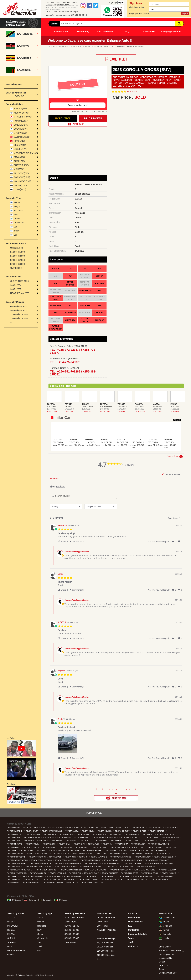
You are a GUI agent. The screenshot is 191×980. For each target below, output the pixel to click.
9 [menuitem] (130, 789)
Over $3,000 (16, 268)
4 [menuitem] (113, 789)
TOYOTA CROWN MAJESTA (41, 863)
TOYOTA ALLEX (72, 883)
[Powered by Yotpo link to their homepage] (175, 457)
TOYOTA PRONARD (15, 844)
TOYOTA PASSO (86, 841)
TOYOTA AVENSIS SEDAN (164, 857)
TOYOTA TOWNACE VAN (131, 850)
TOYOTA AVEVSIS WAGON (18, 860)
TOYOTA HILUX (33, 854)
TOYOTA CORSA (50, 834)
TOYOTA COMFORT (15, 834)
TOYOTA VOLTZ (27, 850)
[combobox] (66, 507)
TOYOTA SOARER (138, 844)
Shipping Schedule (171, 32)
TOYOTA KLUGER (152, 837)
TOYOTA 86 (83, 857)
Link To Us (133, 946)
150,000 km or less (19, 318)
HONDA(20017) (21, 121)
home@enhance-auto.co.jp (58, 15)
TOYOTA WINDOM (58, 850)
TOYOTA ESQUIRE (92, 863)
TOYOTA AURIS (80, 828)
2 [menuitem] (106, 789)
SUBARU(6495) (21, 129)
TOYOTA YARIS (13, 883)
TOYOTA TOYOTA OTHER (161, 880)
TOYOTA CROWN (83, 834)
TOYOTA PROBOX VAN (73, 876)
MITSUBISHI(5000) (23, 117)
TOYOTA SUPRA (66, 847)
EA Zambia (61, 900)
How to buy (83, 32)
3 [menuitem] (109, 789)
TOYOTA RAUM (65, 844)
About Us (133, 913)
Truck (16, 231)
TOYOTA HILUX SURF (16, 854)
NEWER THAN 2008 (20, 293)
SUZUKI (11, 938)
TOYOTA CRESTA (66, 834)
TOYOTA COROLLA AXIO (119, 854)
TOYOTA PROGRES (166, 841)
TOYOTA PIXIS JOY (92, 873)
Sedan (17, 202)
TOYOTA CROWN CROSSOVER (157, 860)
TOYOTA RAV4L (124, 876)
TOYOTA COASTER (157, 831)
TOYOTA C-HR (70, 857)
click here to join (137, 7)
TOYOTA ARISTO (64, 828)
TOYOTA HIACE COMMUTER (82, 867)
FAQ (127, 32)
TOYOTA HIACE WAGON (146, 867)
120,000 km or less (19, 314)
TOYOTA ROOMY (14, 880)
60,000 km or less (18, 306)
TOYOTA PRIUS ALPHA (16, 876)
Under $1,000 (17, 248)
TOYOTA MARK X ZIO (39, 873)
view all (177, 420)
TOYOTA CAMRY (32, 831)
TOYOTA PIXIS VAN (169, 873)
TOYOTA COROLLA (33, 834)
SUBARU (12, 942)
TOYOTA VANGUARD (118, 847)
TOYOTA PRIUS (149, 841)
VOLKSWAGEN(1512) (24, 181)
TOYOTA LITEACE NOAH (168, 870)
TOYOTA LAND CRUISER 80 (145, 870)
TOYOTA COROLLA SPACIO (159, 844)
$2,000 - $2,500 (17, 260)
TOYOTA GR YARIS (152, 863)
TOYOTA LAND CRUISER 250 (92, 883)
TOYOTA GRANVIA (64, 837)
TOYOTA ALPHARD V (143, 857)
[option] (78, 88)
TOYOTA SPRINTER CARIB (52, 831)
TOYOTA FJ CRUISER (133, 863)
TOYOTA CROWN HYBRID (17, 863)
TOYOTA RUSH (94, 844)
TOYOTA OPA (72, 841)
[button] (63, 541)
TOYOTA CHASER (140, 831)
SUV (16, 215)
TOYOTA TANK (69, 880)
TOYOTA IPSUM (98, 837)
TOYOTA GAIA (48, 837)
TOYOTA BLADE (122, 828)
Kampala (165, 934)
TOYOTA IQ (111, 837)
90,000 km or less (18, 310)
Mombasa (165, 926)
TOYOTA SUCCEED (31, 880)
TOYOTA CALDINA (155, 828)
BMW (10, 946)
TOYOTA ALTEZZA (48, 828)
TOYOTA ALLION (14, 828)
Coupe (17, 219)
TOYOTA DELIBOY (132, 834)
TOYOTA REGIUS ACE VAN (143, 876)
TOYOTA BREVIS (138, 828)
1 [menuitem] (103, 789)
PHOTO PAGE (78, 124)
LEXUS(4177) (20, 149)
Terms (131, 938)
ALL (12, 322)
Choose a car (61, 32)
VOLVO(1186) (20, 185)
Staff (130, 942)
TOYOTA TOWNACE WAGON (137, 880)
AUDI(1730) (19, 161)
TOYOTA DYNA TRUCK (166, 834)
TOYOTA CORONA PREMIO (132, 860)
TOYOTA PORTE (117, 841)
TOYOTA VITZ (13, 850)
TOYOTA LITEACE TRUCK (17, 873)
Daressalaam (167, 918)
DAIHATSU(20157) (22, 137)
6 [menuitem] (119, 789)
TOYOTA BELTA (107, 828)
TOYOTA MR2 (29, 841)
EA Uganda (45, 900)
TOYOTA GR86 (168, 863)
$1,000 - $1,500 (17, 252)
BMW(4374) (19, 157)
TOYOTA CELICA (88, 831)
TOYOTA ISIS (124, 837)
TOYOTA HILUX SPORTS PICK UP (20, 870)
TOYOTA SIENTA (122, 844)
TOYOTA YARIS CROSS (31, 883)
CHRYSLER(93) (21, 165)
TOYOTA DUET (148, 834)
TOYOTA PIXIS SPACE (130, 873)
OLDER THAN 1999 (19, 281)
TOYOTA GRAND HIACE (35, 867)
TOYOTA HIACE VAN (126, 867)
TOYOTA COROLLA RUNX (53, 883)
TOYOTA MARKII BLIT (58, 873)
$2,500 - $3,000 (17, 264)
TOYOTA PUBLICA (33, 844)
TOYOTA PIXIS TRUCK (150, 873)
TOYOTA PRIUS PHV (36, 876)
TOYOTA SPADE (55, 857)
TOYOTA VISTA (171, 847)
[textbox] (182, 519)
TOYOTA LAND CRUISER (92, 850)
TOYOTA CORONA (111, 860)
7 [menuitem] (123, 789)
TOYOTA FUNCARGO (32, 837)
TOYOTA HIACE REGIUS (106, 867)
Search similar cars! (78, 105)
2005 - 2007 (16, 289)
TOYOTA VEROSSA (154, 847)
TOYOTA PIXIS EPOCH (37, 857)
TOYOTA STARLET (50, 847)
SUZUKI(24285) (21, 125)
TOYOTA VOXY (42, 850)
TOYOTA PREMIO (133, 841)
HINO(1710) (19, 141)
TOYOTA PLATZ (101, 841)
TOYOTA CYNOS (116, 834)
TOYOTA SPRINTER (32, 847)
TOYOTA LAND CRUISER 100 (71, 870)
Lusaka (164, 938)
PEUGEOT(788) (21, 173)
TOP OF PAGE (94, 813)
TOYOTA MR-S (43, 841)
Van (16, 227)
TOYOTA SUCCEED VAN (51, 880)
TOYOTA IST (137, 837)
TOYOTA (11, 918)
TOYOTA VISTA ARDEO (51, 854)
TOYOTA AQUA (162, 854)
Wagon (17, 207)
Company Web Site (168, 973)
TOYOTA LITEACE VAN (170, 837)
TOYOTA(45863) (22, 109)
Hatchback (19, 211)
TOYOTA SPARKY (14, 847)
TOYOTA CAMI (171, 828)
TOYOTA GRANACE (15, 867)
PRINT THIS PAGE (116, 798)
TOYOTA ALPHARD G (99, 857)
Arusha (164, 922)
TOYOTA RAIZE (91, 876)
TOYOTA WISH (74, 850)
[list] (120, 744)
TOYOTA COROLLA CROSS (41, 860)
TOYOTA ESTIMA (14, 837)
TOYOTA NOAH (57, 841)
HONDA (11, 930)
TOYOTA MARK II (14, 841)
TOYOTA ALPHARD (31, 828)
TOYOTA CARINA (72, 831)
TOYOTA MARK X (111, 850)
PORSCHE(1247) (22, 177)
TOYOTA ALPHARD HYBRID (121, 857)
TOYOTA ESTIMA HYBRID (112, 863)
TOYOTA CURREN (99, 834)
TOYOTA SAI (108, 844)
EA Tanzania (14, 900)
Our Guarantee (105, 32)
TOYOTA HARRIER (81, 837)
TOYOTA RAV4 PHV (107, 876)
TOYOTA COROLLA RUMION (142, 854)
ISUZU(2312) (20, 145)
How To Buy (134, 918)
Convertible (19, 223)
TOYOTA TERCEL (82, 847)
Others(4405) (20, 189)
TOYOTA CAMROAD (15, 831)
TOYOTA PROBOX (54, 876)
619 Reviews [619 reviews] (132, 92)
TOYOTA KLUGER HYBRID (47, 870)
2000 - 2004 (16, 285)
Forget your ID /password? (140, 14)
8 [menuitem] (126, 789)
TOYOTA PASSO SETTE (17, 857)
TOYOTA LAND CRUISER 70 (120, 870)
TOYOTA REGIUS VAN (165, 876)
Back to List (116, 59)
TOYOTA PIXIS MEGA (110, 873)
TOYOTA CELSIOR (105, 831)
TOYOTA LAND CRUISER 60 (96, 870)
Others (10, 955)
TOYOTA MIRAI (75, 873)
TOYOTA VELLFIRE (136, 847)
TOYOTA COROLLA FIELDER (74, 854)
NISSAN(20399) (21, 113)
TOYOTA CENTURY (122, 831)
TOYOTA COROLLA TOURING (66, 860)
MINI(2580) (19, 169)
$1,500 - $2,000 (17, 256)
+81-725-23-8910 (79, 15)
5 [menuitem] (116, 789)
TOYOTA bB (94, 828)
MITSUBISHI (13, 926)
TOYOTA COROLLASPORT (91, 860)
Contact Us (149, 32)
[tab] (171, 475)
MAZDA (11, 934)
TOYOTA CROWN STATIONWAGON (68, 863)
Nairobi (164, 930)
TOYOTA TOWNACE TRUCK (112, 880)
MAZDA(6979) (20, 133)
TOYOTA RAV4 (79, 844)
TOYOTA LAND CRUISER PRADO (156, 850)
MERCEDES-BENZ (16, 951)
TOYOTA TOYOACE (99, 847)
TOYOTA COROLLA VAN (97, 854)
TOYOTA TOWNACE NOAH (88, 880)
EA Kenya (30, 900)
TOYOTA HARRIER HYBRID (57, 867)
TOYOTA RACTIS (49, 844)
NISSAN (11, 922)
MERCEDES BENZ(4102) (26, 153)
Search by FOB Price (74, 918)
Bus (16, 235)
